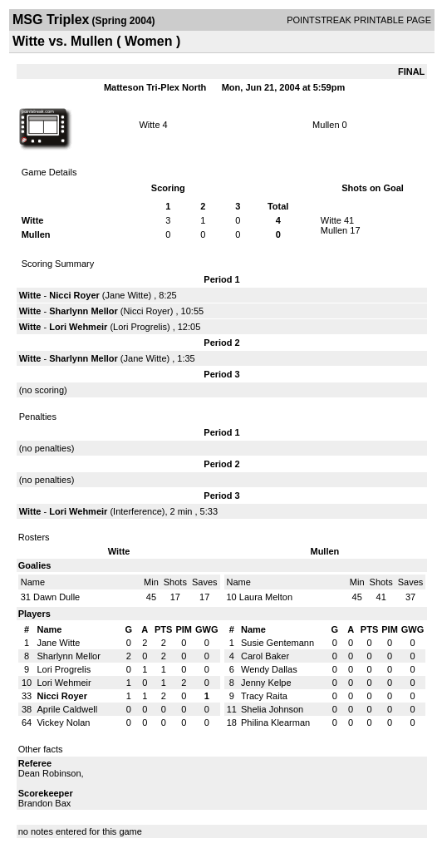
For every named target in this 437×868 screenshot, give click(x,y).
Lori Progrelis (140, 327)
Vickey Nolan (63, 723)
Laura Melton (266, 597)
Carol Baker (265, 656)
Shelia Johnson (272, 709)
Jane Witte (127, 295)
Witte (149, 125)
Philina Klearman (275, 723)
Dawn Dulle (56, 597)
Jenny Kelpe (266, 683)
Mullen (326, 125)
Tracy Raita (264, 696)
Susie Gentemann (277, 643)
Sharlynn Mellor (83, 311)
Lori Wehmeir (78, 327)
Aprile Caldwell (67, 709)
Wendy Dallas (269, 669)
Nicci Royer (74, 295)
